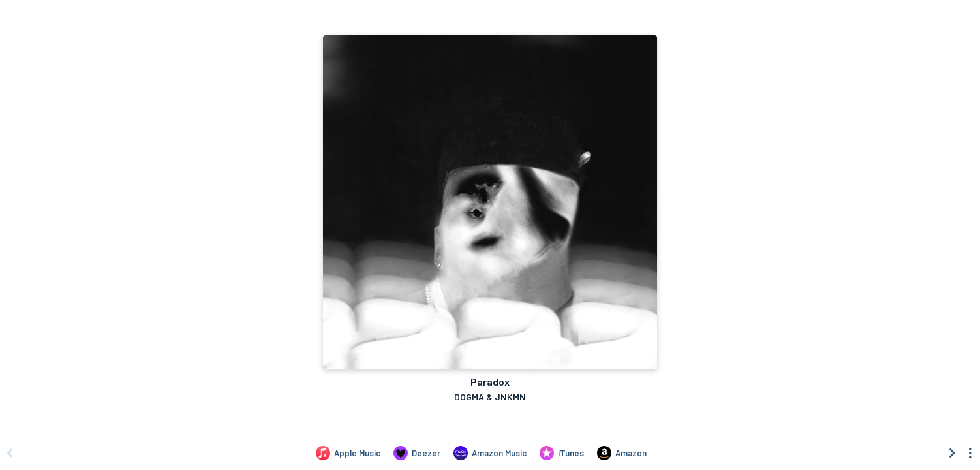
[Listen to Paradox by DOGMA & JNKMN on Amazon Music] (490, 453)
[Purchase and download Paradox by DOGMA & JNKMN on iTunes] (562, 453)
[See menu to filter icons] (970, 453)
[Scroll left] (10, 453)
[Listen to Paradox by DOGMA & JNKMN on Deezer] (417, 453)
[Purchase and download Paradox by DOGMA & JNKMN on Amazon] (622, 453)
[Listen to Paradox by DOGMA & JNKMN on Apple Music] (348, 453)
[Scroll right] (952, 453)
